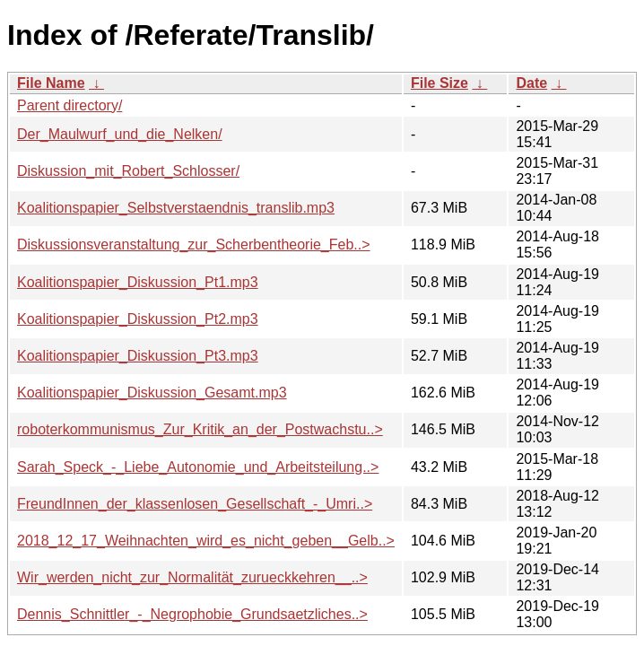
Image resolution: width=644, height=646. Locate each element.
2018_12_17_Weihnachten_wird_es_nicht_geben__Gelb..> (206, 541)
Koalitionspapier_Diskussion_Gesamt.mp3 (152, 393)
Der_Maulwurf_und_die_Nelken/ (120, 134)
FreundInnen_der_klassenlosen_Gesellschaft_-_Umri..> (195, 504)
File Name (51, 83)
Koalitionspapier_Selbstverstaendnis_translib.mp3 (176, 208)
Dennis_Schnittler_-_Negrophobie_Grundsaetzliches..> (192, 614)
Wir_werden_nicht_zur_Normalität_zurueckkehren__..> (192, 577)
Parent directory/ (70, 105)
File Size (439, 83)
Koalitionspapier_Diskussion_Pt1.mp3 (138, 282)
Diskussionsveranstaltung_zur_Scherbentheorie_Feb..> (194, 244)
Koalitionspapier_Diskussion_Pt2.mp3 (138, 319)
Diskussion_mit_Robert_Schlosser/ (128, 171)
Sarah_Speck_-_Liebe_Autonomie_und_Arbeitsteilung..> (198, 467)
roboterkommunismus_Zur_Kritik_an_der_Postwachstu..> (200, 429)
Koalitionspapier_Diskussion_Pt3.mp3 (138, 356)
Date (531, 83)
